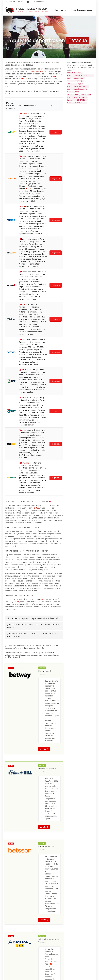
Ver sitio (44, 391)
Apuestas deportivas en (13, 878)
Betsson (23, 79)
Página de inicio (61, 10)
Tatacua (42, 316)
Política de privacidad (86, 974)
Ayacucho (32, 878)
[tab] (34, 260)
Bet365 (37, 150)
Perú (25, 878)
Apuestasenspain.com (39, 71)
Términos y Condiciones (68, 974)
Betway (54, 76)
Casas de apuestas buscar (82, 10)
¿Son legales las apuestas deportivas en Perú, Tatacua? (33, 260)
